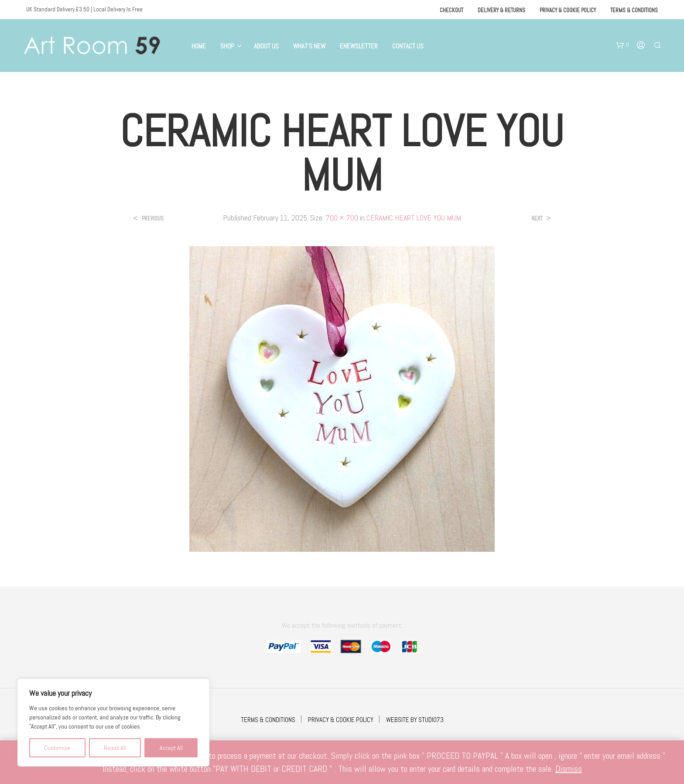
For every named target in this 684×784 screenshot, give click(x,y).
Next (537, 218)
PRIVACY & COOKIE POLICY (341, 720)
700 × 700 (342, 218)
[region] (113, 723)
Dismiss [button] (569, 769)
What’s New (309, 46)
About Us (266, 46)
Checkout (451, 10)
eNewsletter (359, 46)
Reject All (115, 748)
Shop (227, 46)
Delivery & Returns (501, 10)
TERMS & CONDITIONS (268, 720)
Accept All (171, 748)
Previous (153, 218)
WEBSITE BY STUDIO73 (415, 720)
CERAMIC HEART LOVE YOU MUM (414, 218)
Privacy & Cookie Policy (568, 10)
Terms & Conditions (634, 10)
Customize (57, 748)
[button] (622, 45)
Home (199, 46)
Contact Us (408, 46)
